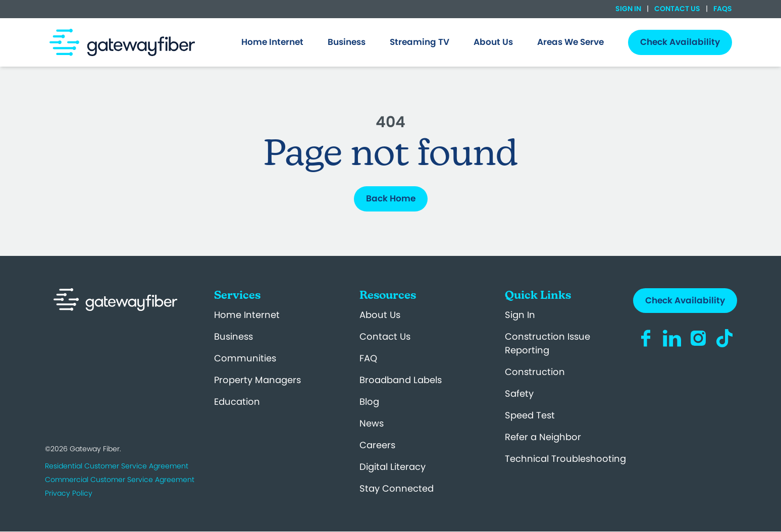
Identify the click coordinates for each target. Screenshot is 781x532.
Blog (369, 402)
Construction (535, 372)
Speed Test (530, 415)
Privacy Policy (69, 493)
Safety (519, 393)
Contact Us (677, 9)
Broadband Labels (401, 380)
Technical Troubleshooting (565, 459)
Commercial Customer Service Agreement (120, 480)
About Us (380, 315)
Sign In (629, 9)
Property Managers (257, 380)
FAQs (722, 9)
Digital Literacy (393, 467)
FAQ (368, 358)
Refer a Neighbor (543, 437)
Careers (377, 445)
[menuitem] (272, 42)
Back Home (391, 198)
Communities (245, 358)
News (372, 423)
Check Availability (685, 300)
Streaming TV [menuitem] (420, 42)
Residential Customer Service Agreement (117, 466)
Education (237, 402)
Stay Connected (397, 488)
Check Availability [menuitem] (680, 42)
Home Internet (247, 315)
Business (233, 336)
